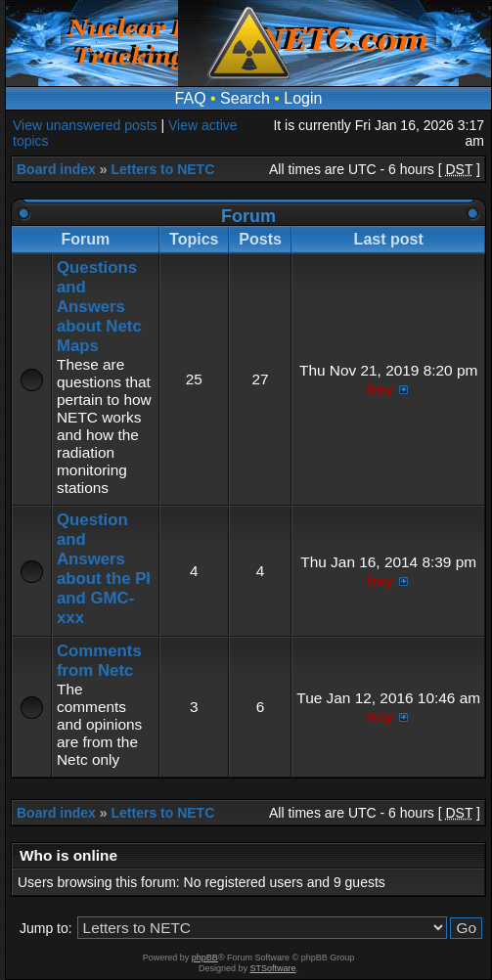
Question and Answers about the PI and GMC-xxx (104, 569)
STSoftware (273, 968)
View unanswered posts (85, 125)
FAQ (191, 98)
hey (380, 389)
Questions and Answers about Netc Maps (99, 307)
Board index (56, 169)
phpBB (205, 958)
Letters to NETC (162, 169)
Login (303, 98)
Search (245, 98)
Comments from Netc (99, 661)
